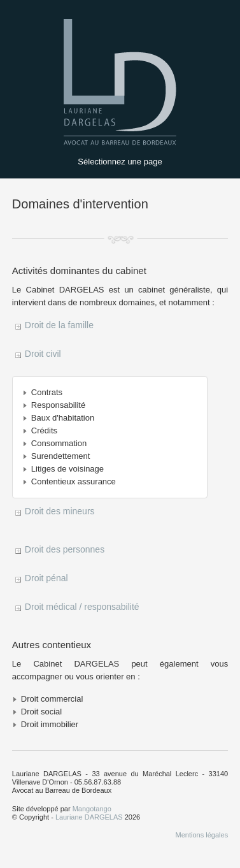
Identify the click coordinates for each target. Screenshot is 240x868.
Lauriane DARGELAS (89, 817)
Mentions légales (202, 835)
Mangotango (92, 809)
